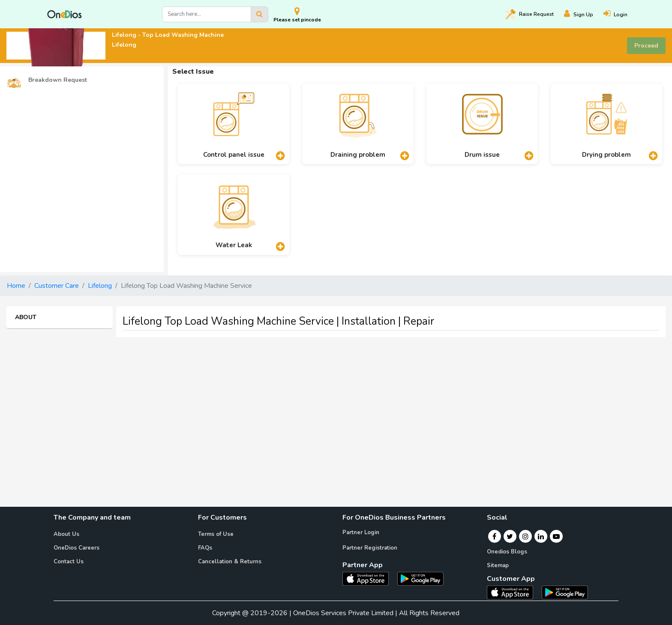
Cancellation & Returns (230, 562)
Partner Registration (370, 548)
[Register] (584, 14)
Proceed (646, 46)
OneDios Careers (76, 548)
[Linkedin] (541, 536)
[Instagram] (525, 536)
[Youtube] (556, 536)
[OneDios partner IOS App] (369, 578)
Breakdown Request (47, 80)
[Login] (621, 14)
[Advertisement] (336, 404)
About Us (66, 534)
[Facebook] (494, 536)
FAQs (205, 548)
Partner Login (361, 532)
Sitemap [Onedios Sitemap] (498, 565)
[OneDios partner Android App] (420, 578)
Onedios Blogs (507, 552)
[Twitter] (510, 536)
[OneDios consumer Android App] (565, 592)
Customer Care (57, 286)
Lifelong (100, 286)
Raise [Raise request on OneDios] (529, 14)
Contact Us (69, 562)
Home (16, 286)
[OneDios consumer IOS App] (513, 592)
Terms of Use (216, 534)
